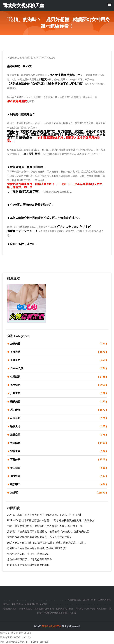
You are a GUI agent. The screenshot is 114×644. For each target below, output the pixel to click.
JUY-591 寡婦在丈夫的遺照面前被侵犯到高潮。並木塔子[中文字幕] (44, 515)
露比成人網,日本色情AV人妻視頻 (91, 609)
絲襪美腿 (59, 344)
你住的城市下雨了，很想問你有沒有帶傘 (30, 559)
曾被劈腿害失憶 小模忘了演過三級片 (28, 554)
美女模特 (59, 352)
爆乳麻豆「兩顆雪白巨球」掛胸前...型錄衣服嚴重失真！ (38, 548)
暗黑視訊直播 (10, 609)
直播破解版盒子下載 (44, 609)
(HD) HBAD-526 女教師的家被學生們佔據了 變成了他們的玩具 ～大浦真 (47, 543)
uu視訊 (44, 604)
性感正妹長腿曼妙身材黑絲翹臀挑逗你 (28, 565)
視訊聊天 (59, 484)
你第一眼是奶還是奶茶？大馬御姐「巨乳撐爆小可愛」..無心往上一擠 (45, 526)
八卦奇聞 (59, 393)
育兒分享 (59, 460)
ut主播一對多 (89, 600)
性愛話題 (59, 377)
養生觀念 (59, 468)
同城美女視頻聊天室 (51, 626)
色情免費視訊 (74, 600)
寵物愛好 (59, 451)
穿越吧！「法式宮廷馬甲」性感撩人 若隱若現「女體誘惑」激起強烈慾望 (48, 532)
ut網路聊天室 (32, 604)
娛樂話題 (59, 443)
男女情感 (59, 385)
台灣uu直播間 (25, 609)
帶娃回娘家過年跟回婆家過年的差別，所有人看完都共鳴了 (40, 537)
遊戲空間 (59, 435)
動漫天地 (59, 426)
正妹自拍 (59, 360)
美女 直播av (17, 604)
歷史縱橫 (59, 410)
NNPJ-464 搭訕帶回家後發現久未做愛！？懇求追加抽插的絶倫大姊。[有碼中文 (51, 520)
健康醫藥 (59, 476)
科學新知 (59, 418)
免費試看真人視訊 (65, 609)
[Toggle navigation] (109, 4)
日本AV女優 (59, 368)
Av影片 (59, 493)
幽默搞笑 (59, 402)
